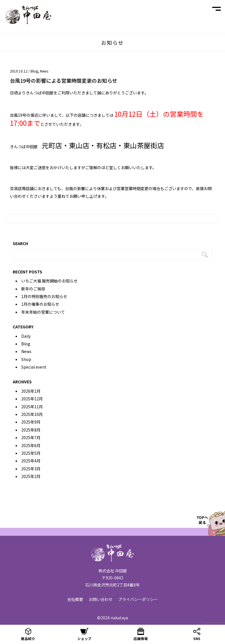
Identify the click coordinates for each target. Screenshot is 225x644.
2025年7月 (31, 437)
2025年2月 (31, 476)
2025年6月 (31, 445)
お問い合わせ (101, 599)
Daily (26, 336)
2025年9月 (31, 422)
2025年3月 (31, 469)
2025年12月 (32, 399)
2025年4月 (31, 461)
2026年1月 (31, 391)
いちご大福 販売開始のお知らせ (49, 281)
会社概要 (75, 599)
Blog (34, 71)
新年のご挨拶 (33, 289)
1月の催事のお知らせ (40, 304)
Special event (34, 367)
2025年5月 (31, 453)
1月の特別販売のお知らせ (44, 296)
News (44, 71)
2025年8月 (31, 430)
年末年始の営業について (43, 312)
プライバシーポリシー (138, 599)
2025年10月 (32, 414)
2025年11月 (32, 407)
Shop (26, 359)
